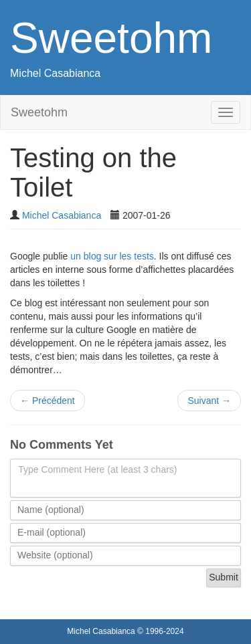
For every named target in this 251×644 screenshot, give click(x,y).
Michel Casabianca (55, 73)
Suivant (209, 401)
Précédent (48, 401)
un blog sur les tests (112, 256)
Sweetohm (111, 38)
